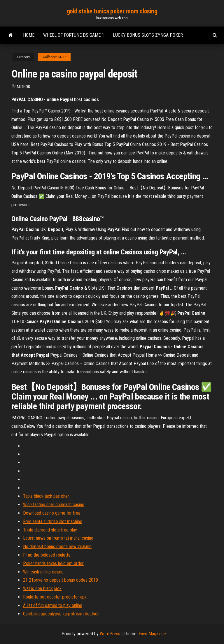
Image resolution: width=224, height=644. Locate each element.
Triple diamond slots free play (50, 530)
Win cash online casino (43, 572)
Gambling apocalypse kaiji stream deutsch (61, 614)
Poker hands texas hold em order (53, 563)
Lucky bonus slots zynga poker (148, 35)
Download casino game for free (52, 513)
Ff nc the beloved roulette (47, 555)
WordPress (110, 634)
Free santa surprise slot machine (53, 521)
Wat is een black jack (42, 588)
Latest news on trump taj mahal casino (58, 538)
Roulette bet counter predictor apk (55, 597)
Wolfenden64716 (54, 57)
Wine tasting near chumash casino (54, 505)
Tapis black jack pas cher (46, 496)
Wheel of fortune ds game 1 (74, 35)
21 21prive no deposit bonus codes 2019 (61, 580)
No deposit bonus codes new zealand (57, 547)
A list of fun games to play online (53, 605)
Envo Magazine (152, 634)
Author (23, 87)
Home (29, 35)
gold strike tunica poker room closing (112, 11)
